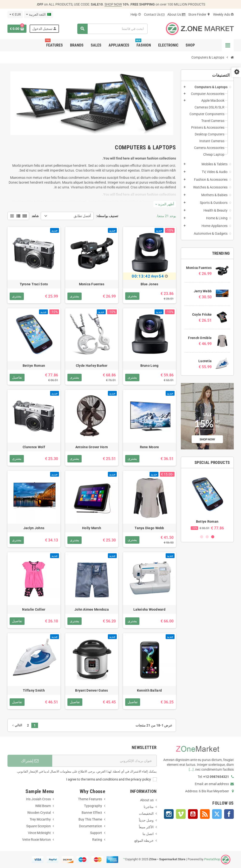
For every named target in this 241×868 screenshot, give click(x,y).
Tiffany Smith (34, 690)
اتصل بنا (148, 834)
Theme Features (90, 799)
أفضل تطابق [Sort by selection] (82, 216)
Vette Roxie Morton (36, 840)
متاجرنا (149, 807)
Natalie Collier (34, 609)
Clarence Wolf (34, 447)
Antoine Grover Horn (92, 447)
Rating (97, 840)
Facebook (229, 814)
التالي (17, 725)
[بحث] (112, 29)
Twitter (217, 814)
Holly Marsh (92, 528)
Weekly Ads (223, 14)
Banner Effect (92, 813)
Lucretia (205, 361)
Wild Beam (43, 806)
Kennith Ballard (149, 690)
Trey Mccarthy (40, 819)
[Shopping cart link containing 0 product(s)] (17, 29)
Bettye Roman (207, 521)
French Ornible (200, 338)
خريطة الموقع (144, 841)
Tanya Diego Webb (149, 528)
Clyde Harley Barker (92, 366)
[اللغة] (39, 14)
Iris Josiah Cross (38, 799)
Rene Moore (150, 447)
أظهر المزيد (165, 204)
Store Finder (199, 14)
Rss (205, 814)
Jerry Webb (203, 291)
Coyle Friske (202, 314)
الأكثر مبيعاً (146, 827)
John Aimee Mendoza (92, 609)
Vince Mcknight (39, 833)
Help (136, 14)
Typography (93, 806)
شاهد (35, 216)
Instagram (169, 814)
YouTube (193, 814)
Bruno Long (150, 366)
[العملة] (15, 14)
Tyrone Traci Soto (34, 284)
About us (147, 800)
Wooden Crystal (39, 813)
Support (96, 833)
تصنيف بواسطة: (107, 216)
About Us (176, 14)
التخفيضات (146, 814)
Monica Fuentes (199, 268)
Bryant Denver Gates (91, 690)
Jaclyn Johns (34, 528)
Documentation (91, 826)
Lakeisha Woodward (149, 609)
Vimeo (181, 814)
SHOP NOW (113, 4)
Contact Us (154, 14)
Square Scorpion (39, 826)
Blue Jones (150, 284)
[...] (191, 769)
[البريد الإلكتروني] (104, 761)
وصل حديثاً (146, 820)
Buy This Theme (90, 819)
